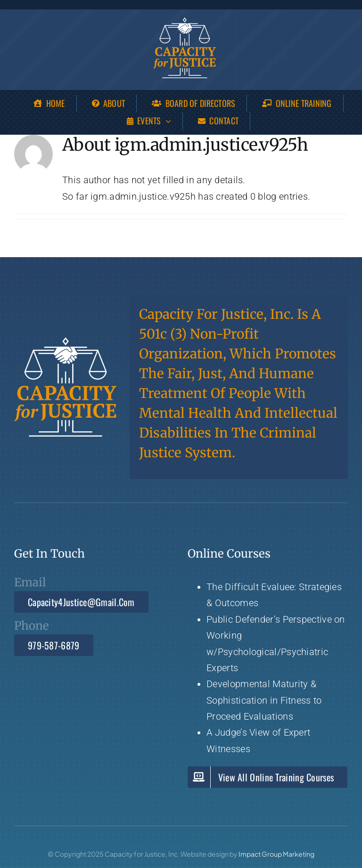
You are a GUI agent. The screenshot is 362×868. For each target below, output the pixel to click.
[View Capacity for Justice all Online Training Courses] (267, 777)
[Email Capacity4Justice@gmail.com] (81, 602)
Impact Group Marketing (276, 854)
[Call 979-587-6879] (54, 645)
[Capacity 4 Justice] (185, 22)
